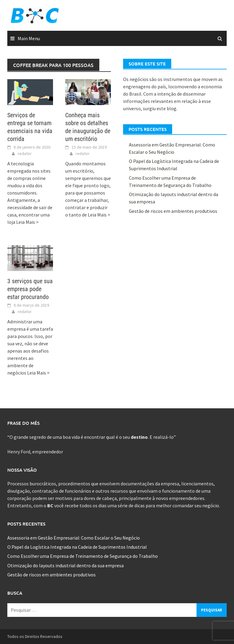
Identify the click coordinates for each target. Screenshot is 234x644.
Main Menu (29, 38)
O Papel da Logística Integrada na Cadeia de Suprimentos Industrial (77, 547)
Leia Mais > (27, 222)
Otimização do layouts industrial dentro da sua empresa (66, 565)
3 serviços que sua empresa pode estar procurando (30, 289)
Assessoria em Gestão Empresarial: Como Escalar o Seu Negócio (74, 538)
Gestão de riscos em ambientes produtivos (173, 211)
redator (25, 153)
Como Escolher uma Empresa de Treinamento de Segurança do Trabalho (83, 556)
